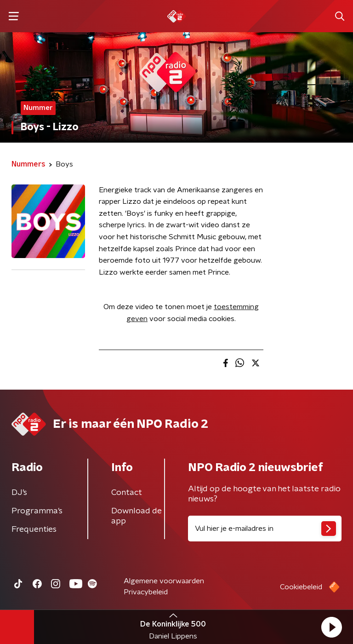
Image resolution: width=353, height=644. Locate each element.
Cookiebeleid (301, 587)
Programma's (37, 511)
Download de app (137, 516)
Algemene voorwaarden (164, 581)
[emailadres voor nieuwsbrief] (265, 529)
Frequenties (34, 529)
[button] (331, 627)
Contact (127, 493)
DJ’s (19, 493)
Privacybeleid (146, 592)
